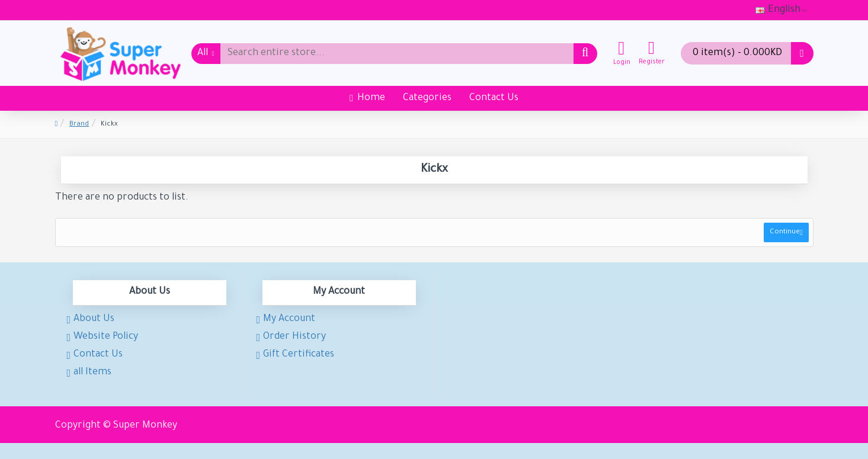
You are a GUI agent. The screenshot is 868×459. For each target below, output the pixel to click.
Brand (79, 125)
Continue (783, 234)
